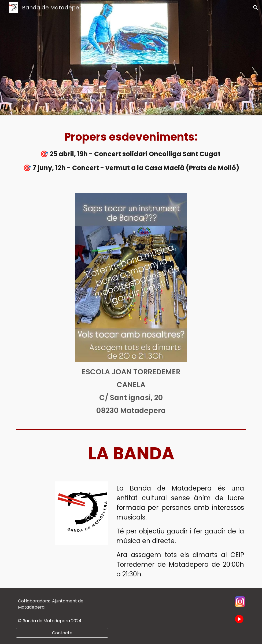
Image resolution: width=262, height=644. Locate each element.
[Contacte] (62, 633)
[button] (256, 8)
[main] (131, 151)
